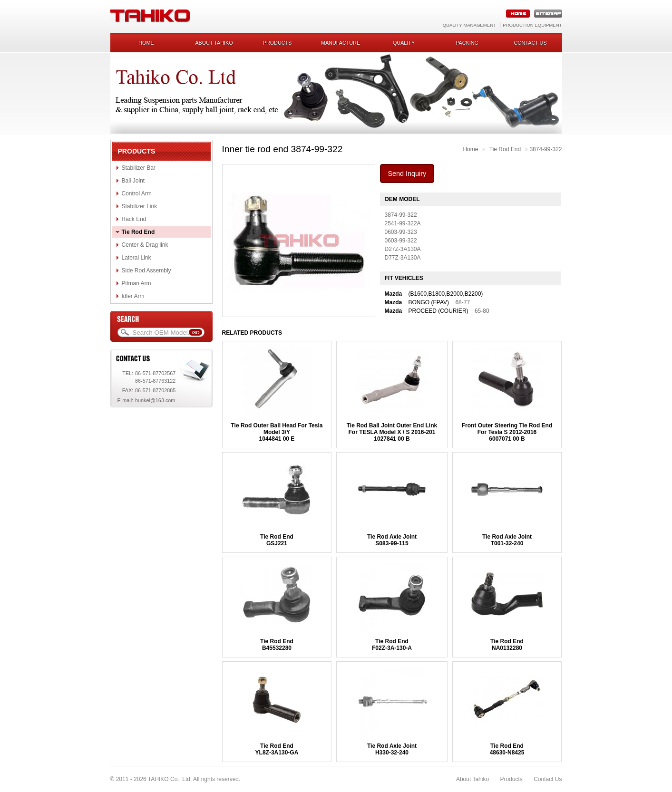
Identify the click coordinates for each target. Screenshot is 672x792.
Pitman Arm (136, 283)
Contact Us (548, 779)
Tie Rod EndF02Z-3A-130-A (392, 645)
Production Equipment (532, 25)
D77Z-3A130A (403, 258)
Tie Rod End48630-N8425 (507, 749)
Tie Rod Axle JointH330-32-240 (392, 749)
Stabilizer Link (140, 206)
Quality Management (469, 25)
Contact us (530, 43)
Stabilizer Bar (139, 168)
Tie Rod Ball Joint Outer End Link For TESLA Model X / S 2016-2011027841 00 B (392, 432)
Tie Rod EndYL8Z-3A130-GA (277, 749)
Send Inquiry (407, 174)
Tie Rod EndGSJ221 (277, 540)
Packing (467, 43)
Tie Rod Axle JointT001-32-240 (507, 540)
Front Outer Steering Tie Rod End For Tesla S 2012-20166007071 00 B (507, 432)
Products (278, 43)
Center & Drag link (145, 245)
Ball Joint (133, 181)
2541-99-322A (403, 223)
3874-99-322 (545, 149)
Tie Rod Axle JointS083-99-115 (392, 540)
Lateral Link (136, 258)
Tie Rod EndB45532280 (277, 645)
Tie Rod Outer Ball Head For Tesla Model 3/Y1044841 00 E (277, 432)
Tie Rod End (138, 232)
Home (146, 43)
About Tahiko (214, 43)
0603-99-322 (401, 241)
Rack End (134, 219)
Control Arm (137, 193)
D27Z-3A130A (403, 249)
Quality (404, 43)
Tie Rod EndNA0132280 (507, 645)
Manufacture (341, 43)
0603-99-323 (401, 232)
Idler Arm (133, 296)
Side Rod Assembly (146, 270)
